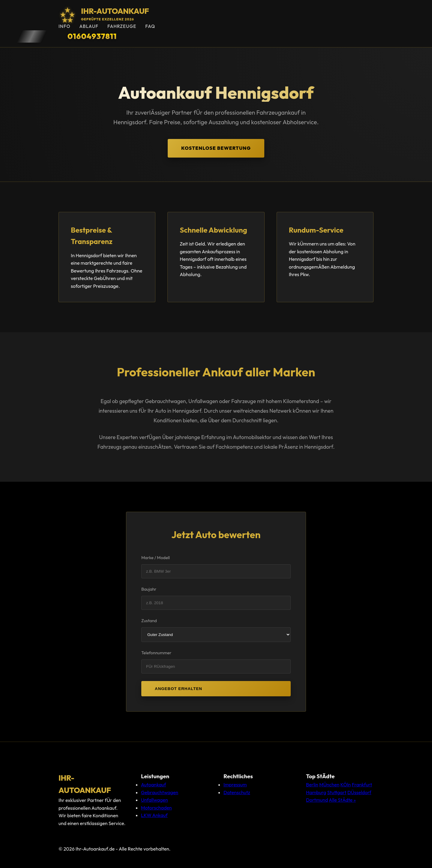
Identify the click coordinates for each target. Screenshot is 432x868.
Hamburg (316, 792)
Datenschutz (237, 792)
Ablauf (89, 26)
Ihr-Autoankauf (115, 11)
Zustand (149, 621)
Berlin (312, 785)
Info (64, 26)
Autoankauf (153, 785)
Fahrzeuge (122, 26)
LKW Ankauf (154, 815)
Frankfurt (362, 785)
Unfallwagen (154, 800)
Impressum (235, 785)
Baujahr (149, 589)
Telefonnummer (156, 653)
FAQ (150, 26)
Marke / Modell (156, 558)
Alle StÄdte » (342, 800)
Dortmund (317, 800)
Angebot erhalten (178, 689)
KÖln (346, 785)
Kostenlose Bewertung (216, 148)
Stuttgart (337, 792)
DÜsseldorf (359, 792)
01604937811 (92, 36)
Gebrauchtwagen (160, 792)
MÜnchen (329, 785)
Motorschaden (156, 808)
